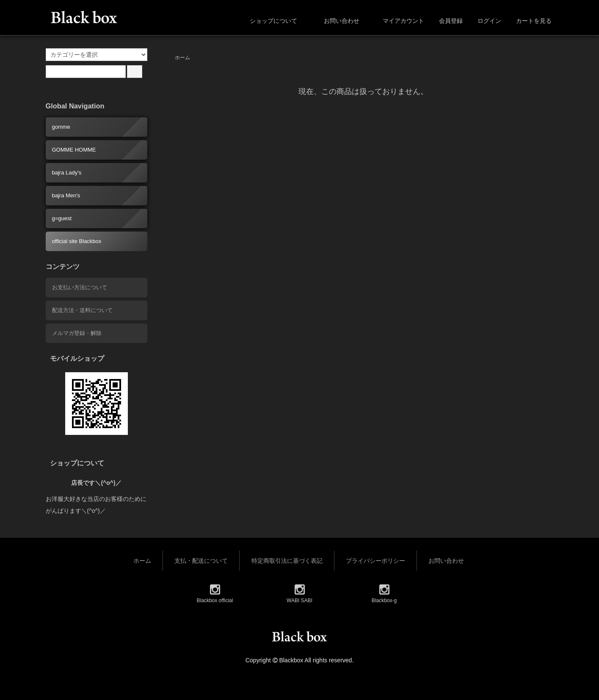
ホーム (182, 58)
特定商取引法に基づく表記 (287, 561)
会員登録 (446, 21)
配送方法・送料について (82, 310)
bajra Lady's (67, 173)
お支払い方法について (80, 287)
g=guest (62, 218)
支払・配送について (201, 561)
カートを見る (529, 21)
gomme (61, 127)
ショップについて (267, 21)
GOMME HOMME (74, 150)
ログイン (485, 21)
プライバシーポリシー (375, 561)
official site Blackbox (77, 241)
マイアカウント (399, 21)
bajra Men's (66, 195)
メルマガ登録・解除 (77, 333)
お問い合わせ (335, 21)
